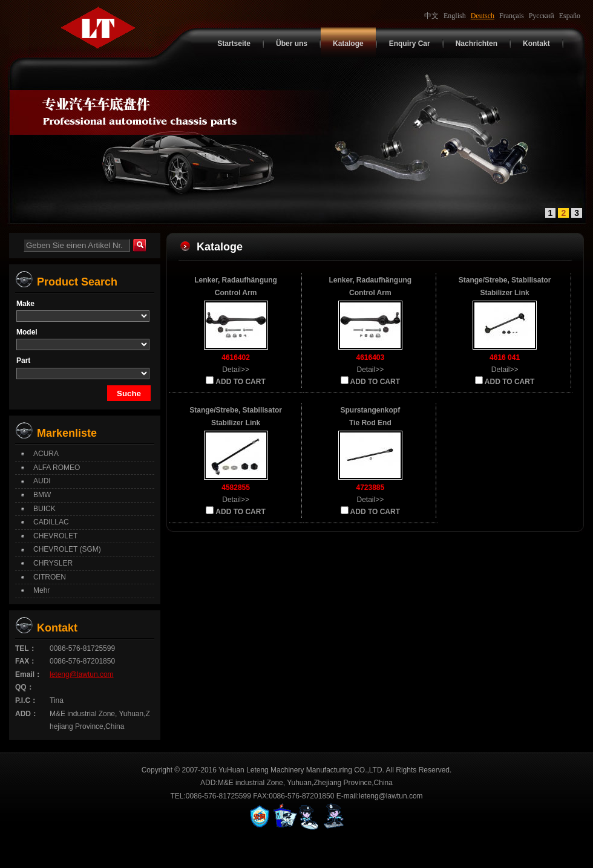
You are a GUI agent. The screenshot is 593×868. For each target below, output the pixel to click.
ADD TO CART (235, 381)
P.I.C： (26, 700)
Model (27, 332)
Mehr (41, 590)
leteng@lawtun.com (82, 674)
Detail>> (236, 370)
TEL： (26, 648)
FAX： (26, 661)
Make (25, 304)
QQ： (25, 687)
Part (23, 361)
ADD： (27, 714)
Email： (28, 674)
